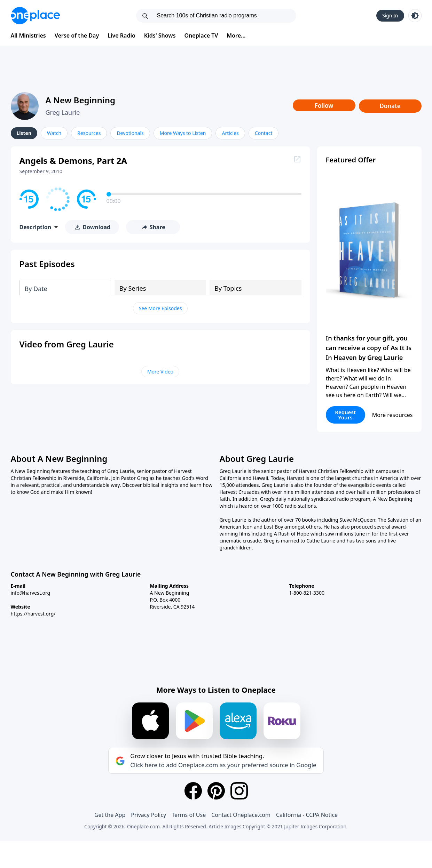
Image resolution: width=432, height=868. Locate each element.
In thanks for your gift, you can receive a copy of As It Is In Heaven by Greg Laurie (369, 348)
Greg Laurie (63, 112)
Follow (324, 106)
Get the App (110, 815)
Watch (54, 133)
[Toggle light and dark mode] (415, 16)
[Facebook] (193, 791)
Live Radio (121, 35)
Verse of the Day (77, 35)
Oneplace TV (201, 35)
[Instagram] (239, 791)
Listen (24, 133)
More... (236, 35)
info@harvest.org (31, 593)
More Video (160, 372)
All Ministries (28, 35)
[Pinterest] (216, 791)
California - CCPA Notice (307, 815)
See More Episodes (160, 308)
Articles (230, 133)
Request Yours (345, 415)
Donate (390, 106)
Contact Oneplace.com (241, 815)
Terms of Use (189, 815)
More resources (392, 415)
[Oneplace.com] (35, 16)
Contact (264, 133)
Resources (89, 133)
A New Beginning (81, 100)
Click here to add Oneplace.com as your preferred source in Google (223, 765)
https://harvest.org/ (33, 614)
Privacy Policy (148, 815)
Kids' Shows (160, 35)
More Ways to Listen (183, 133)
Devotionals (130, 133)
